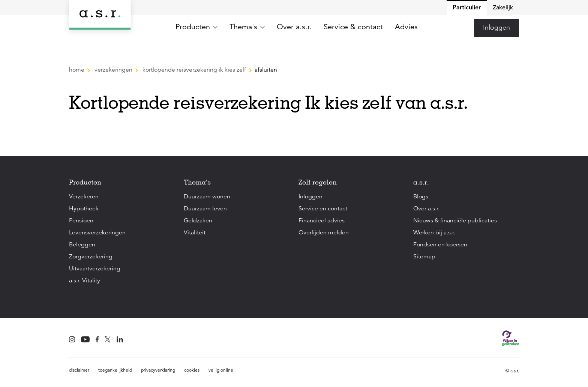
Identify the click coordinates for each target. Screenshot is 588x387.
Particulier (467, 7)
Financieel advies (322, 220)
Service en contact (323, 208)
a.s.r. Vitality (85, 280)
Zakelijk (503, 7)
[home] (100, 15)
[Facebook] (97, 340)
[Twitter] (108, 340)
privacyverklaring (158, 370)
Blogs (421, 196)
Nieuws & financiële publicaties (455, 220)
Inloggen (496, 27)
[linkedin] (120, 340)
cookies (192, 370)
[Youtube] (85, 340)
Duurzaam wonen (207, 196)
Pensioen (81, 220)
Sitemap (424, 256)
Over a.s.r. (294, 27)
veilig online (221, 370)
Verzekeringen (113, 70)
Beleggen (82, 244)
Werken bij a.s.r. (434, 232)
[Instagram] (72, 340)
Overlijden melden (324, 232)
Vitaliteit (195, 232)
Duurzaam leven (205, 208)
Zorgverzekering (91, 256)
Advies (406, 27)
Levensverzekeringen (97, 232)
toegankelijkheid (115, 370)
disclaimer (79, 370)
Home (77, 70)
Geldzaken (198, 220)
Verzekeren (84, 196)
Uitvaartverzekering (95, 268)
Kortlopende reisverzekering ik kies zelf (194, 70)
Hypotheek (84, 208)
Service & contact (353, 27)
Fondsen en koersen (440, 244)
